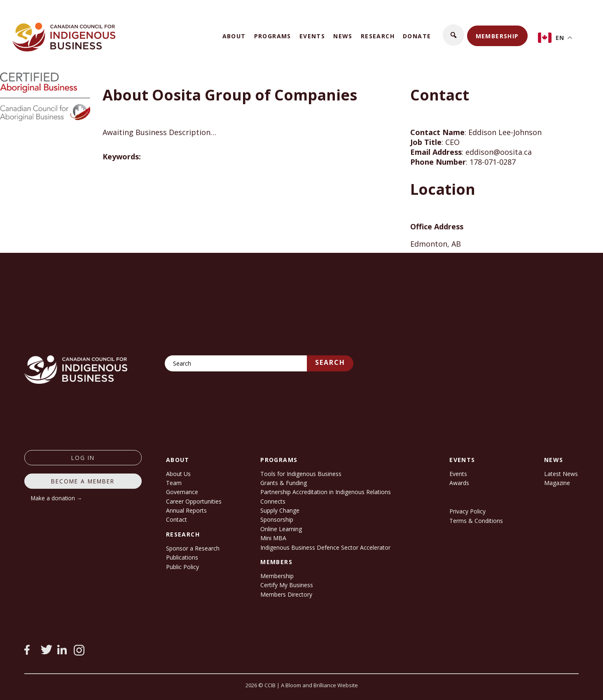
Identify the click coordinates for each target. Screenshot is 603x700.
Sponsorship (277, 519)
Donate (417, 36)
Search (330, 362)
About (234, 36)
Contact (176, 519)
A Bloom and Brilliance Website (319, 685)
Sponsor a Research (193, 548)
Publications (182, 557)
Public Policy (182, 567)
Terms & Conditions (476, 521)
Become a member (83, 481)
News (343, 36)
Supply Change (280, 510)
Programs (273, 36)
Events (312, 36)
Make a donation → (57, 498)
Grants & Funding (284, 483)
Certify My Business (287, 585)
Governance (182, 492)
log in (83, 458)
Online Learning (281, 529)
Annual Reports (186, 510)
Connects (273, 501)
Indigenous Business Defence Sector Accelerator (325, 547)
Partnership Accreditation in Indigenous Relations (326, 492)
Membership (497, 36)
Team (174, 483)
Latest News (561, 474)
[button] (453, 35)
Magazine (557, 483)
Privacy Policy (467, 511)
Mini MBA (273, 538)
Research (378, 36)
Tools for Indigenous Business (301, 474)
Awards (459, 483)
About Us (178, 474)
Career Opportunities (194, 501)
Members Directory (286, 594)
